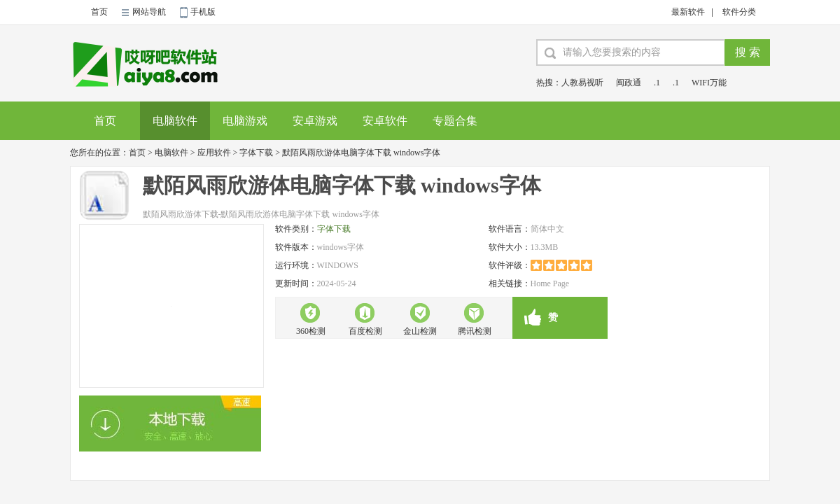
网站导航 (149, 12)
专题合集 (455, 121)
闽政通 (629, 83)
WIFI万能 (709, 83)
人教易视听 (582, 83)
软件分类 (739, 12)
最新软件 (688, 12)
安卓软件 (385, 121)
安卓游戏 (315, 121)
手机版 (203, 12)
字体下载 (256, 153)
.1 (657, 83)
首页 (99, 12)
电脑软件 (175, 121)
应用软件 (214, 153)
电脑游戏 (245, 121)
